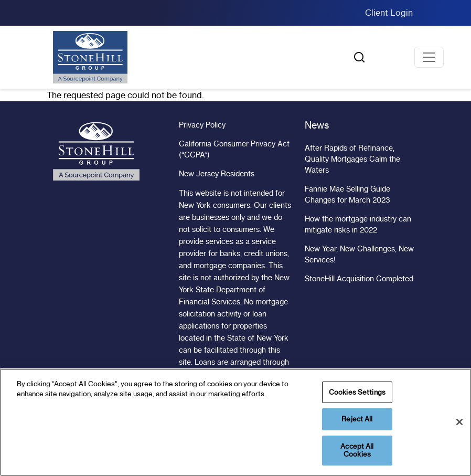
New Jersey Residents (217, 174)
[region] (235, 422)
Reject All (357, 419)
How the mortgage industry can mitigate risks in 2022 (358, 224)
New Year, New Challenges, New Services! (359, 254)
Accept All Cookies (357, 450)
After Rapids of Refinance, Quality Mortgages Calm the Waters (352, 159)
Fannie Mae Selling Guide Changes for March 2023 (347, 194)
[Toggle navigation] (429, 57)
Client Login (389, 13)
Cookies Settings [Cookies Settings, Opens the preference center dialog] (357, 392)
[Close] (459, 422)
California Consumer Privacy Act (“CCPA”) (234, 149)
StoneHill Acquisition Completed (359, 279)
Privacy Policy (202, 125)
